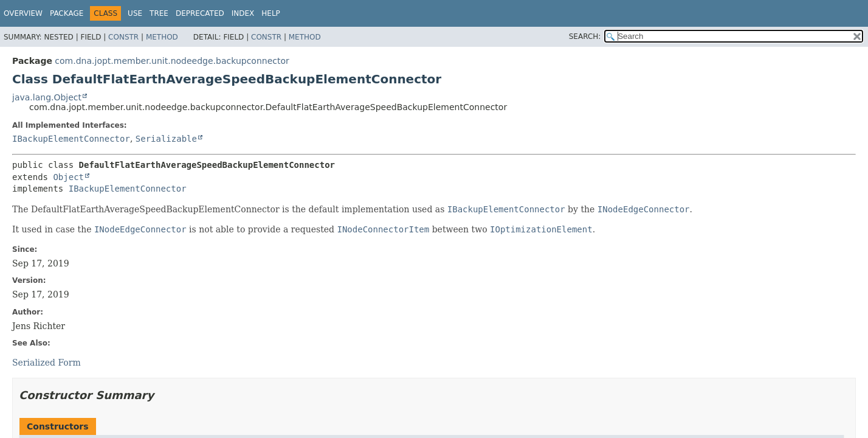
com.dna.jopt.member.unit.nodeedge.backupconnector (172, 61)
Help (271, 13)
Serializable (166, 139)
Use (135, 13)
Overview (23, 13)
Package (67, 13)
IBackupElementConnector (71, 139)
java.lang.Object (47, 97)
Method (162, 37)
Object (68, 177)
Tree (159, 13)
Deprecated (200, 13)
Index (243, 13)
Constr (123, 37)
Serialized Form (46, 363)
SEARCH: (585, 36)
